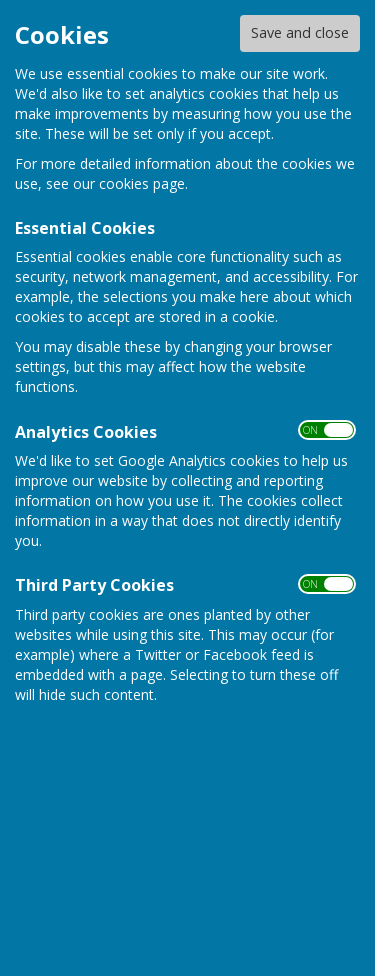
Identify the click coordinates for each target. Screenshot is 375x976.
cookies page (142, 183)
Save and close (300, 32)
